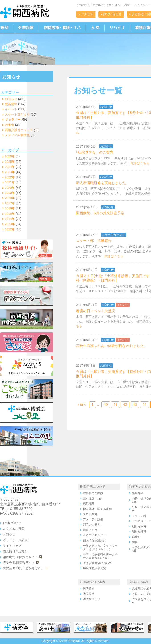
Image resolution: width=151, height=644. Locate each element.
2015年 (10, 214)
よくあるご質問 (14, 529)
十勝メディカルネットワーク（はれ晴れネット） (100, 548)
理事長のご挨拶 (93, 493)
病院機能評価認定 (94, 568)
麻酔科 (136, 537)
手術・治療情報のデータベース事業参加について (100, 556)
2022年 (10, 177)
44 (145, 405)
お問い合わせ (112, 14)
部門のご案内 (92, 525)
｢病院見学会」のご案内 (95, 152)
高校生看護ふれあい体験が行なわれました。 (112, 346)
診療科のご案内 (140, 486)
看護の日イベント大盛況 (96, 311)
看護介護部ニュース (19, 130)
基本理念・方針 (93, 498)
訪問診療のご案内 (93, 582)
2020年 (10, 188)
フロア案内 (90, 514)
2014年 (10, 219)
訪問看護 (89, 594)
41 (115, 405)
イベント (123, 305)
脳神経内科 (139, 526)
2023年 (10, 172)
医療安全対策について (97, 563)
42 (125, 405)
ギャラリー (13, 120)
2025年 (10, 162)
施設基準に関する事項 (97, 509)
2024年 (10, 167)
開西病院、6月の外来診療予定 (100, 213)
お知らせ (106, 107)
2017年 (10, 203)
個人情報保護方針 (15, 551)
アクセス (87, 14)
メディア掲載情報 (17, 135)
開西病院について (93, 486)
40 (106, 405)
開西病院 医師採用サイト (20, 557)
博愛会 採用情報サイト (19, 563)
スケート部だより (114, 235)
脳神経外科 (139, 531)
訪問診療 (89, 588)
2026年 (10, 156)
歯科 (135, 542)
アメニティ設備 (93, 519)
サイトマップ (12, 546)
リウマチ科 (139, 516)
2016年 (10, 208)
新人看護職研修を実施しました (101, 183)
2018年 (10, 198)
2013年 (10, 224)
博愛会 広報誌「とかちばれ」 (23, 568)
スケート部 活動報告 (94, 241)
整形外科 (138, 493)
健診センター (92, 530)
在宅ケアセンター (94, 535)
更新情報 (11, 104)
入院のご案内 (139, 582)
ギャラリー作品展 (15, 540)
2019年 (10, 193)
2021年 (10, 182)
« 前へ (82, 405)
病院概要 (89, 504)
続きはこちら (140, 163)
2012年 (10, 229)
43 (135, 405)
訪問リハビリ (92, 599)
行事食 (10, 125)
